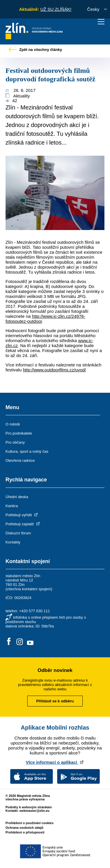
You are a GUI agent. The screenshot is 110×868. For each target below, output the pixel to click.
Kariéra (12, 506)
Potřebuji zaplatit (23, 524)
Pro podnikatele (19, 433)
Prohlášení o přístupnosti (25, 832)
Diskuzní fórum (18, 533)
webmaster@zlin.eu (34, 811)
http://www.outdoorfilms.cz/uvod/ (54, 370)
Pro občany (15, 442)
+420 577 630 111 (34, 611)
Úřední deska (17, 497)
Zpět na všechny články (35, 50)
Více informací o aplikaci (55, 762)
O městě (13, 424)
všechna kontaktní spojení (29, 589)
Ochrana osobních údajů (24, 828)
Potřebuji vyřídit (22, 515)
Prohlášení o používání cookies (30, 823)
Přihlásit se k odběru (55, 701)
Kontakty (13, 542)
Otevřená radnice (20, 460)
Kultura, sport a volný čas (27, 451)
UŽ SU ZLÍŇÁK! (56, 9)
